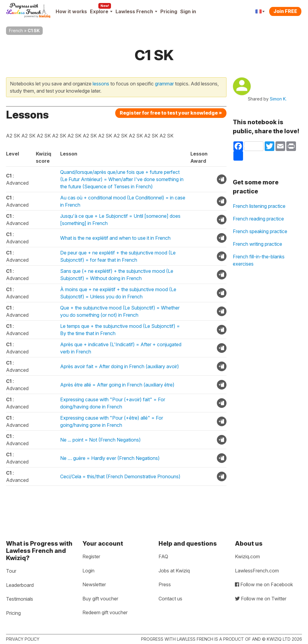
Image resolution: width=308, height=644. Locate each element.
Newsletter (94, 584)
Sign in (188, 11)
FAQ (163, 556)
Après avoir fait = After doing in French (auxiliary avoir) (120, 366)
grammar (164, 84)
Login (88, 571)
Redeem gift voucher (105, 612)
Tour (11, 571)
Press (165, 584)
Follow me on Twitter (261, 599)
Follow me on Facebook (264, 584)
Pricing (169, 11)
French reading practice (258, 219)
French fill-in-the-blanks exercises (259, 260)
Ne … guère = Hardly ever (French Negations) (110, 458)
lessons (101, 84)
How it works (71, 11)
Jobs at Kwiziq (174, 571)
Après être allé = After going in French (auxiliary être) (117, 385)
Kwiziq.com (247, 556)
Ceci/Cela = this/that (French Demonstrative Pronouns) (120, 476)
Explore (101, 11)
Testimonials (20, 599)
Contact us (170, 599)
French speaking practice (260, 231)
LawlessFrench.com (257, 571)
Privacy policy (23, 639)
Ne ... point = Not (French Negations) (100, 440)
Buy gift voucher (100, 599)
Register (91, 556)
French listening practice (259, 206)
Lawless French (136, 11)
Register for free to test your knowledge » (171, 113)
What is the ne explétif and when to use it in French (115, 238)
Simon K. (278, 99)
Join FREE (285, 11)
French (16, 31)
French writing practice (257, 244)
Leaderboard (20, 585)
